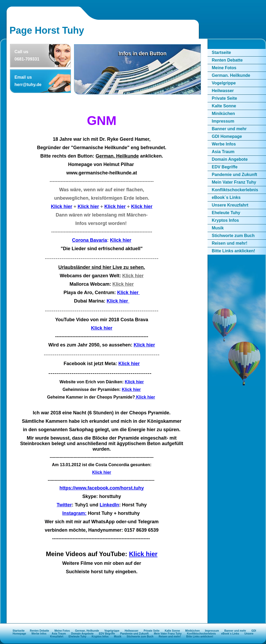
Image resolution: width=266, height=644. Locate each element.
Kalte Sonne (224, 106)
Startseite (221, 52)
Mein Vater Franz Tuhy (234, 182)
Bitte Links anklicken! (233, 251)
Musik (218, 228)
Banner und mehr (229, 129)
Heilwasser (223, 91)
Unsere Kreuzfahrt (230, 205)
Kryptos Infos (225, 220)
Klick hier (61, 207)
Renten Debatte (227, 60)
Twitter (64, 505)
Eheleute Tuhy (226, 213)
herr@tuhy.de (28, 85)
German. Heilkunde (231, 75)
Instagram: (74, 513)
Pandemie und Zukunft (234, 175)
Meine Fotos (224, 68)
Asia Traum (223, 152)
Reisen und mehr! (230, 243)
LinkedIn (109, 505)
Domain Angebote (230, 159)
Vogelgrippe (224, 83)
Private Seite (224, 98)
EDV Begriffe (225, 167)
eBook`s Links (226, 197)
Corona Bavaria (89, 240)
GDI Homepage (227, 136)
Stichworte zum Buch (233, 236)
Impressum (223, 121)
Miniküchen (223, 114)
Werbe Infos (224, 144)
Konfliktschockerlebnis (235, 190)
